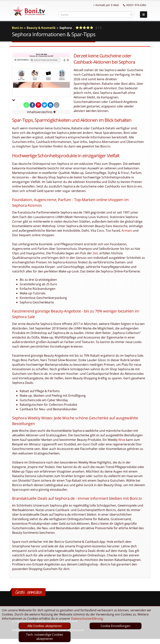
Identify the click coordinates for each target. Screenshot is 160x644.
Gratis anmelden (29, 592)
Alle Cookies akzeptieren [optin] (45, 626)
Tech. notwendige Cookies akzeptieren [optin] (45, 637)
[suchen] (131, 14)
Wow (122, 440)
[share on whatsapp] (26, 105)
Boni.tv (17, 28)
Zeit (95, 253)
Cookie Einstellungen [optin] (115, 626)
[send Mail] (57, 105)
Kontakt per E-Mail (106, 5)
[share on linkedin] (50, 105)
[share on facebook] (32, 105)
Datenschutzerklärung (87, 619)
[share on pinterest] (38, 105)
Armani (127, 231)
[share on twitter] (44, 105)
